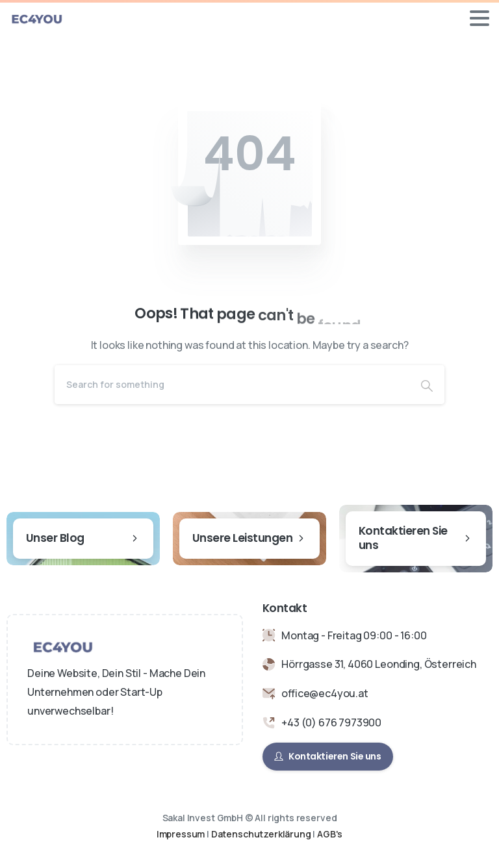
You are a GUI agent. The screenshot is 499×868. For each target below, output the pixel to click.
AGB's (330, 834)
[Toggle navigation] (480, 18)
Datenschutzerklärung (262, 834)
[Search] (232, 385)
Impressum (181, 834)
